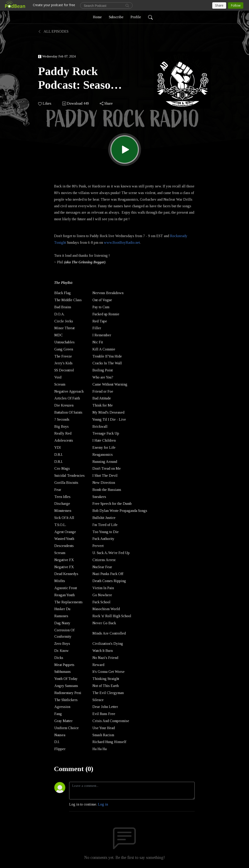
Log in (103, 804)
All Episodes (53, 31)
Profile (136, 17)
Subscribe (116, 17)
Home (97, 17)
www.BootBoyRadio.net (122, 242)
